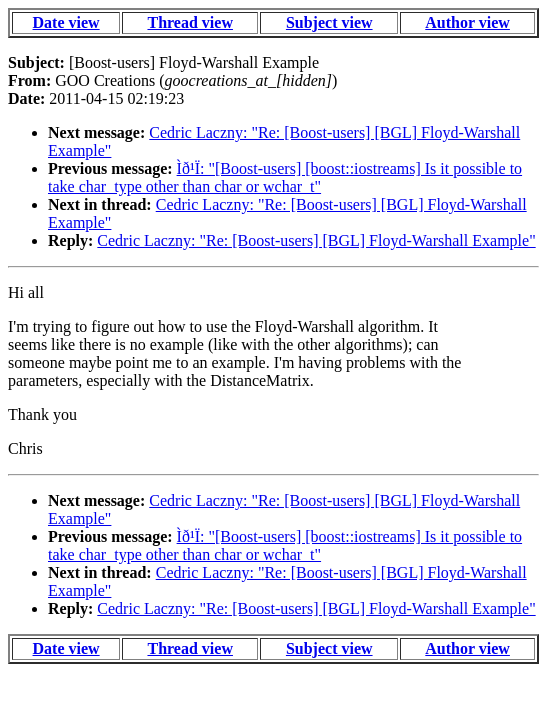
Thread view (189, 22)
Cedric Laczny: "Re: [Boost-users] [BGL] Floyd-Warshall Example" (316, 240)
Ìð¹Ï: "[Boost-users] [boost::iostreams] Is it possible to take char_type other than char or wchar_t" (285, 177)
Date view (66, 22)
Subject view (329, 22)
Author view (467, 22)
